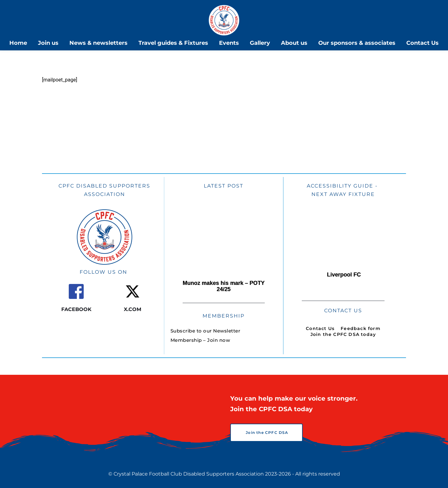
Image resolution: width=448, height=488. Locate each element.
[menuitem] (18, 43)
